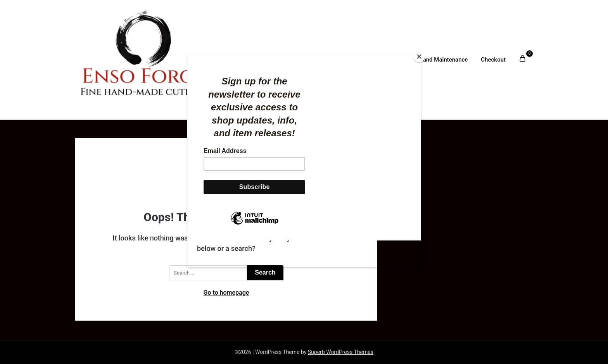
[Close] (419, 57)
